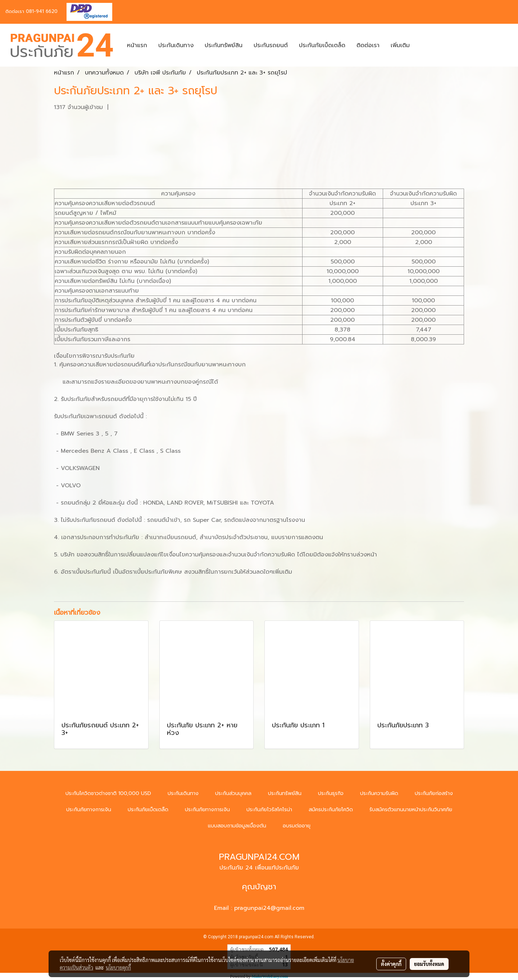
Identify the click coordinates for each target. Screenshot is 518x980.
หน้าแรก (137, 45)
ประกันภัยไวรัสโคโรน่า (269, 810)
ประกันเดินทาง (176, 45)
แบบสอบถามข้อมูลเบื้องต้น (237, 826)
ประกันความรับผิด (379, 793)
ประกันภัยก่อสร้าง (434, 793)
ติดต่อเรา (368, 45)
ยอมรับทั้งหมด (429, 964)
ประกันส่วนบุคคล (233, 793)
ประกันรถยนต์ (271, 45)
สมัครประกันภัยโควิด (331, 810)
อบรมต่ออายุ (297, 826)
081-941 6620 (42, 11)
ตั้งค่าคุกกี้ (391, 964)
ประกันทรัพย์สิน (224, 45)
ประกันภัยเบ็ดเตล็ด (322, 45)
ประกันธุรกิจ (331, 793)
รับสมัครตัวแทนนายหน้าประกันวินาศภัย (411, 810)
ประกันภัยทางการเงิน (89, 810)
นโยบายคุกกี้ (118, 967)
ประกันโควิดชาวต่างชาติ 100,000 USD (108, 793)
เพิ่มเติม (400, 45)
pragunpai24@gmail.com (269, 908)
